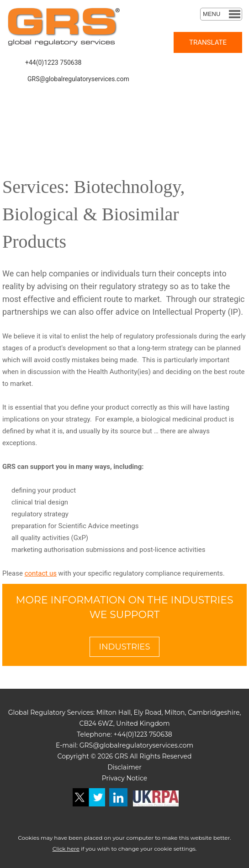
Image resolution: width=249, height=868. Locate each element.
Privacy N (117, 778)
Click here (66, 849)
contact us (41, 573)
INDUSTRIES (125, 647)
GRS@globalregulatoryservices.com (78, 79)
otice (139, 778)
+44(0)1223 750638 (53, 62)
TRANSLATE (208, 42)
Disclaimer (124, 767)
